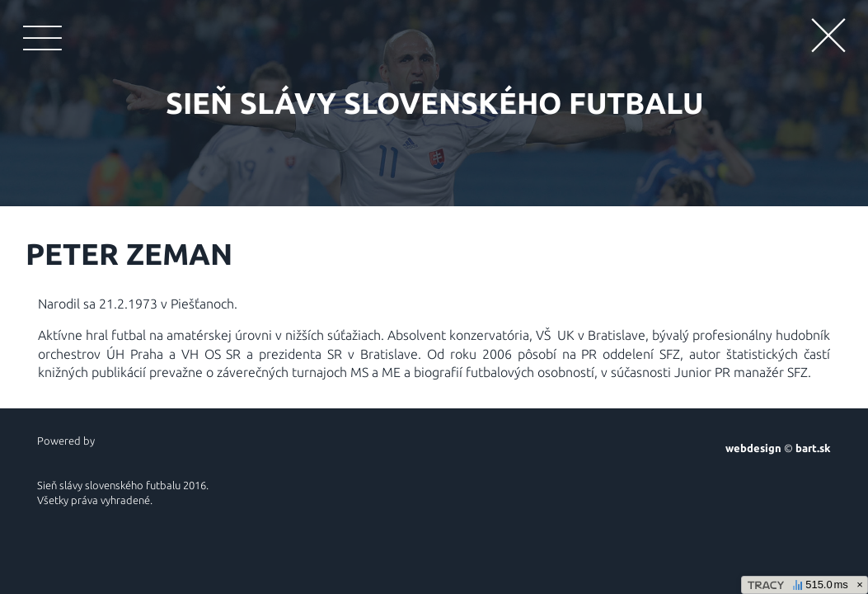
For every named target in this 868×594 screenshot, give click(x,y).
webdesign (753, 448)
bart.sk (813, 448)
